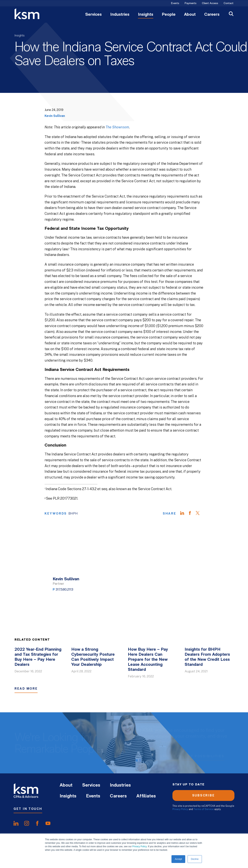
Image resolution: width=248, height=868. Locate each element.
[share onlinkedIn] (16, 823)
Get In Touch (28, 809)
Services (93, 15)
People (169, 15)
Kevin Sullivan (55, 116)
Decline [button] (195, 859)
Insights (146, 15)
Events (175, 3)
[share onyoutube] (48, 823)
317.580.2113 (64, 589)
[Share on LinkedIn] (184, 514)
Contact (229, 3)
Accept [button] (178, 859)
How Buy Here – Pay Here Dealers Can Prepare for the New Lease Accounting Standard (148, 660)
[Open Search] (231, 14)
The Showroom (117, 127)
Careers (212, 15)
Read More (26, 689)
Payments (191, 3)
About (190, 15)
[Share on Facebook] (192, 514)
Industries (120, 15)
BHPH (73, 513)
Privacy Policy (139, 846)
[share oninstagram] (27, 823)
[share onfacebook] (37, 823)
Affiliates (146, 796)
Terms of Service (204, 809)
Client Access (210, 3)
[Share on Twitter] (200, 514)
